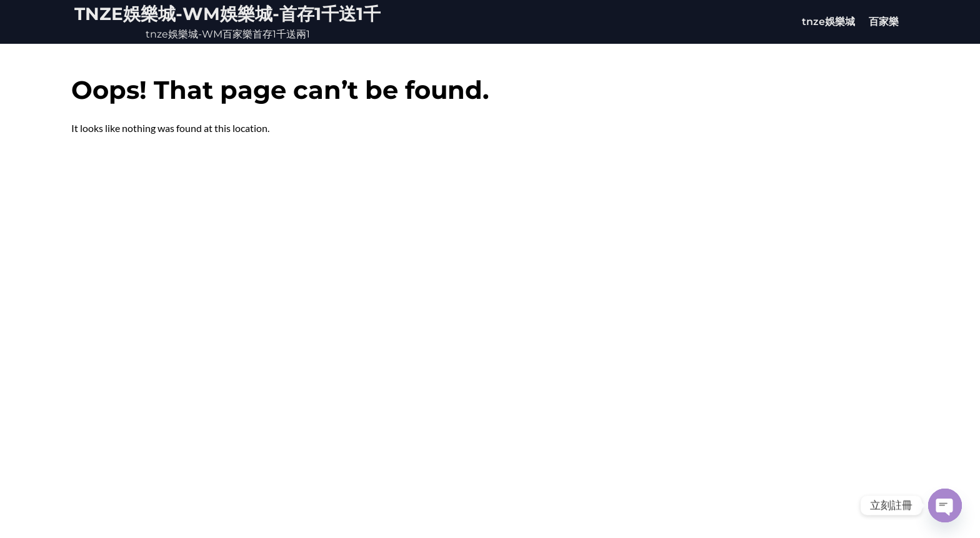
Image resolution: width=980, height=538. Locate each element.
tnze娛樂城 (828, 22)
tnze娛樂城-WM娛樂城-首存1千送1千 (227, 14)
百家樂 (884, 22)
